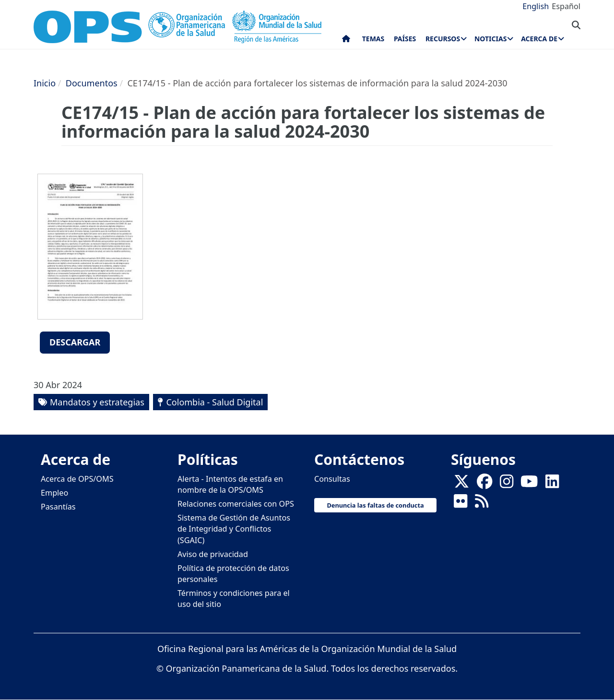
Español (566, 6)
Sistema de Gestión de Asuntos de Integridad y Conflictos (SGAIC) (234, 529)
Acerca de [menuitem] (539, 39)
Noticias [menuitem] (490, 39)
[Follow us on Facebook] (484, 484)
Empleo (54, 493)
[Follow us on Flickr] (460, 504)
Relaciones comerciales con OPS (236, 504)
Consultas (332, 479)
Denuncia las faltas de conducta (375, 505)
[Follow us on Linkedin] (552, 484)
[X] (461, 484)
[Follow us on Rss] (482, 504)
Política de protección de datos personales (233, 574)
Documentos (92, 83)
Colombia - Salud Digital (214, 402)
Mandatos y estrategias (97, 402)
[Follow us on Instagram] (507, 484)
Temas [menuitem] (373, 39)
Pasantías (58, 507)
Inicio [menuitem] (346, 41)
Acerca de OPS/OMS (77, 479)
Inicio (45, 83)
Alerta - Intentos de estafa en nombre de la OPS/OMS (230, 484)
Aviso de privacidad (213, 554)
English (536, 6)
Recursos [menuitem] (443, 39)
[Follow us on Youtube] (529, 484)
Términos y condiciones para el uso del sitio (234, 599)
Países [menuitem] (405, 39)
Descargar (75, 342)
